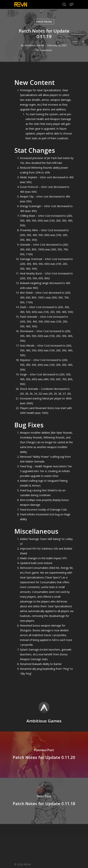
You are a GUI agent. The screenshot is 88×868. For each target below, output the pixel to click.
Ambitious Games (34, 45)
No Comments (44, 50)
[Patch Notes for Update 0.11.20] (44, 755)
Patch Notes (44, 22)
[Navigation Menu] (72, 4)
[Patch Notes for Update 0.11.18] (44, 801)
